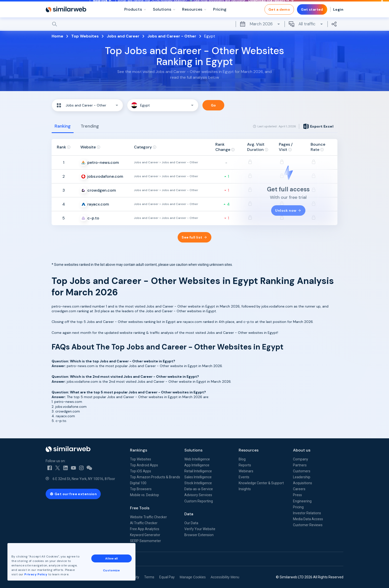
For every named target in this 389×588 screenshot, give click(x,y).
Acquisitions (303, 483)
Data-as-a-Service (199, 489)
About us (302, 450)
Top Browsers (141, 489)
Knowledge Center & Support (261, 483)
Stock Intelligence (198, 483)
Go (213, 105)
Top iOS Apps (141, 471)
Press (297, 495)
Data (189, 514)
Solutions (193, 450)
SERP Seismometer (146, 541)
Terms (149, 577)
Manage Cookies (193, 577)
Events (244, 477)
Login (338, 20)
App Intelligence (197, 465)
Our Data (191, 523)
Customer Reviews (308, 525)
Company (301, 459)
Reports (245, 465)
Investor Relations (307, 513)
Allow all (111, 558)
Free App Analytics (145, 529)
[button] (87, 105)
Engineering (302, 501)
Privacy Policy (36, 574)
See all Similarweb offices (68, 559)
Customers (302, 471)
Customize (111, 570)
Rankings (139, 450)
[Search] (194, 35)
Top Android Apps (144, 465)
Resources (249, 450)
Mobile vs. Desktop (145, 495)
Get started (312, 20)
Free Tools (140, 508)
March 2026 (260, 35)
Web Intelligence (197, 459)
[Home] (66, 20)
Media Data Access (308, 519)
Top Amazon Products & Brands (155, 477)
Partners (300, 465)
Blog (242, 459)
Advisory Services (198, 495)
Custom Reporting (199, 501)
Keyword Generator (145, 535)
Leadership (302, 477)
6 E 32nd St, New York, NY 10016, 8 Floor (84, 479)
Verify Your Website (200, 529)
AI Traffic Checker (144, 523)
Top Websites (141, 459)
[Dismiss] (382, 6)
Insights (245, 489)
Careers (299, 489)
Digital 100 (138, 483)
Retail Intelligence (198, 471)
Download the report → (271, 6)
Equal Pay (167, 577)
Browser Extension (199, 535)
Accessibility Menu (225, 577)
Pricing (298, 507)
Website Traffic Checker (148, 517)
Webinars (246, 471)
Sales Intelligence (198, 477)
